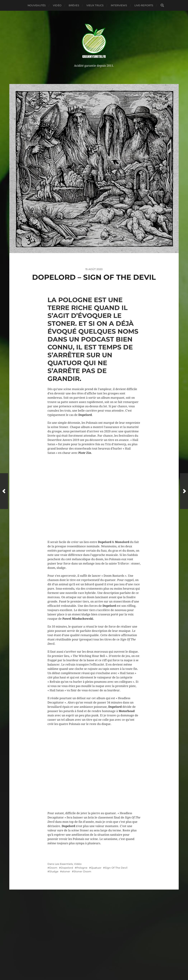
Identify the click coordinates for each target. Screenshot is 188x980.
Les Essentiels (64, 864)
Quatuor (96, 868)
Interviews (119, 5)
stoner (66, 871)
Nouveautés (37, 5)
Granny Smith (101, 961)
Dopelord (67, 868)
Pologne (82, 868)
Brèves (74, 5)
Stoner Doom (82, 871)
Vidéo (57, 5)
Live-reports (144, 5)
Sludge (54, 871)
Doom (53, 868)
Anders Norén (102, 970)
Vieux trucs (95, 5)
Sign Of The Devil (116, 868)
